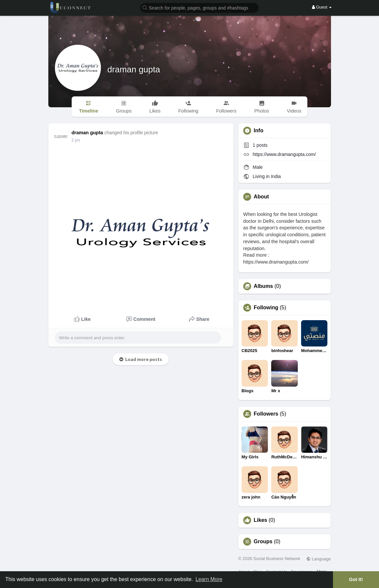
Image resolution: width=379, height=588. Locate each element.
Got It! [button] (356, 579)
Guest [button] (322, 7)
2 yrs (76, 140)
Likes (261, 520)
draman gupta (134, 69)
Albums (263, 286)
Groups (263, 542)
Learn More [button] (209, 579)
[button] (200, 7)
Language (319, 559)
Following (266, 308)
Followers (266, 414)
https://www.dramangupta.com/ (284, 154)
